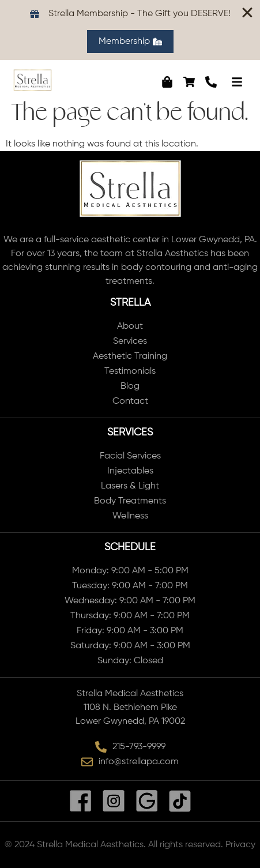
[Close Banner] (247, 13)
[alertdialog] (130, 30)
